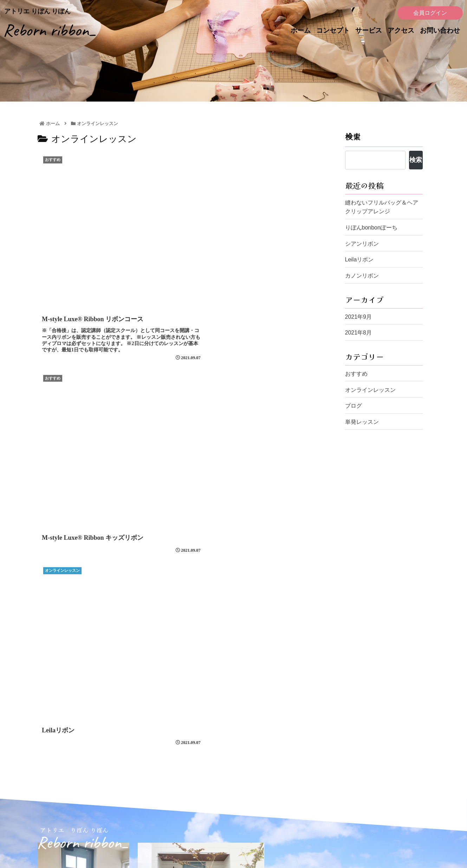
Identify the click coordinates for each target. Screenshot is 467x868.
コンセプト (333, 30)
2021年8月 (359, 333)
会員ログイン (430, 13)
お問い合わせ (440, 30)
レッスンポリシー (309, 810)
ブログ (354, 406)
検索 (353, 136)
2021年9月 (359, 317)
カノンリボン (362, 276)
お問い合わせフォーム (214, 762)
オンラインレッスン (370, 390)
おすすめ (356, 374)
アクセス (401, 30)
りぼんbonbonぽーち (371, 228)
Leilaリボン (359, 260)
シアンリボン (362, 244)
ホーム (301, 30)
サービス (369, 30)
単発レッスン (362, 422)
